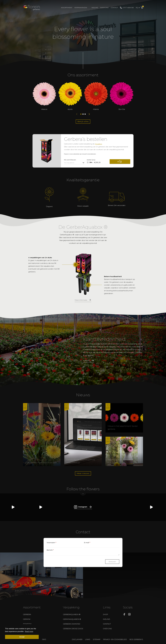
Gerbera (27, 614)
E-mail (87, 542)
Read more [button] (29, 631)
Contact (114, 8)
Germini (27, 619)
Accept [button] (22, 637)
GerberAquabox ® (72, 614)
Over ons (104, 8)
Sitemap (97, 639)
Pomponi (27, 624)
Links (88, 639)
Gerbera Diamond (72, 624)
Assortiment (67, 8)
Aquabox (99, 144)
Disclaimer (77, 639)
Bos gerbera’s (136, 639)
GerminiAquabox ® (72, 619)
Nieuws (95, 8)
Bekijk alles (83, 122)
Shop (105, 614)
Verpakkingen (81, 8)
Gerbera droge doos (73, 629)
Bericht (50, 550)
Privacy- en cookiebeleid (115, 639)
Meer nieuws (83, 473)
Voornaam (51, 542)
